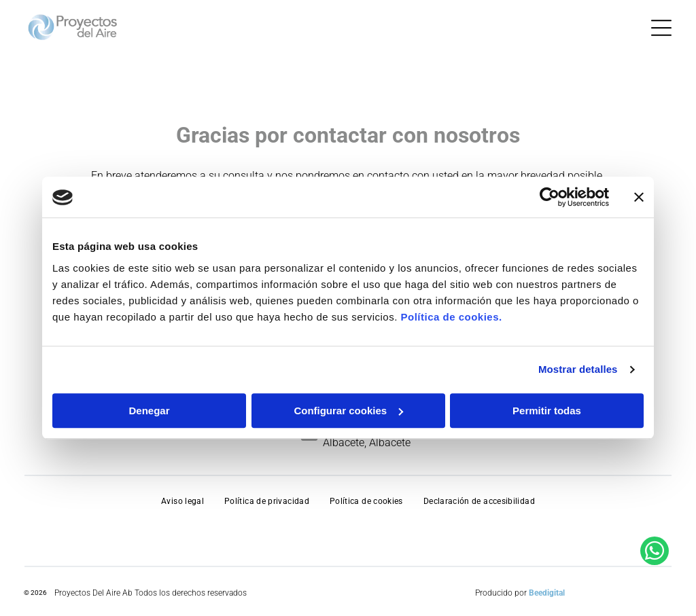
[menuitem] (182, 502)
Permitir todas (547, 411)
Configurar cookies (348, 411)
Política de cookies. (451, 317)
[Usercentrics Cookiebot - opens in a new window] (550, 198)
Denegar (149, 411)
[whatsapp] (655, 580)
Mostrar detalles (578, 370)
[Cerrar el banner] (639, 198)
